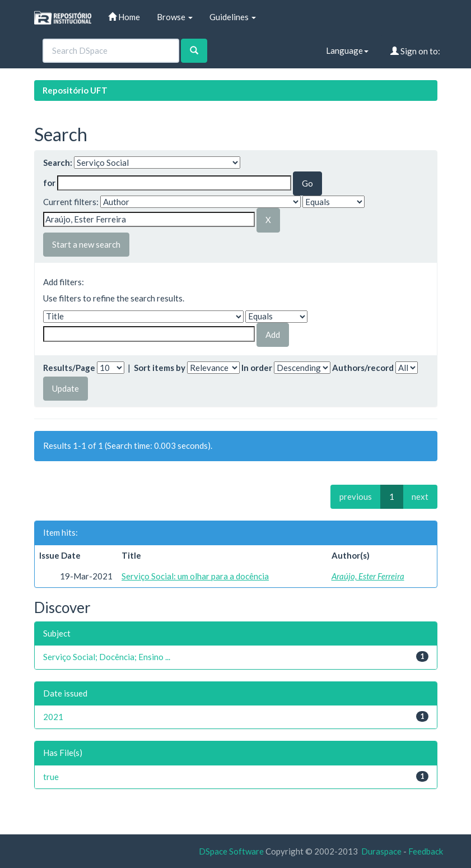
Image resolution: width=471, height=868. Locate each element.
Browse (175, 17)
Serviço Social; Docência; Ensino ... (107, 657)
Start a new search (86, 244)
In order (257, 368)
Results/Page (69, 368)
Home (124, 17)
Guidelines (233, 17)
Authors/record (363, 368)
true (51, 777)
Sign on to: (415, 51)
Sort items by (160, 368)
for (49, 183)
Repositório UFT (75, 90)
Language (347, 50)
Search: (58, 163)
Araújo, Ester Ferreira (368, 576)
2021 (53, 717)
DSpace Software (231, 851)
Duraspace (381, 851)
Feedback (426, 851)
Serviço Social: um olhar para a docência (195, 576)
